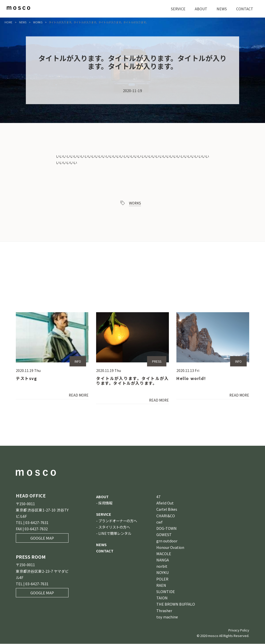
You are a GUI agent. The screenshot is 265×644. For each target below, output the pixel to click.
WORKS (38, 22)
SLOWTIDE (166, 592)
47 (158, 497)
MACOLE (164, 554)
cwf (159, 522)
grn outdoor (167, 541)
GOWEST (164, 535)
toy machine (167, 617)
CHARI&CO (166, 516)
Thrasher (164, 611)
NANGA (163, 560)
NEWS (222, 9)
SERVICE (178, 9)
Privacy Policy (239, 630)
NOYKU (162, 573)
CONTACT (245, 9)
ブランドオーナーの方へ (118, 521)
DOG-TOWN (167, 528)
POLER (162, 579)
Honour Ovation (170, 548)
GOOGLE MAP (42, 538)
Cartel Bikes (167, 510)
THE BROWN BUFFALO (176, 604)
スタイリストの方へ (114, 527)
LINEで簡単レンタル (115, 533)
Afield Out (165, 503)
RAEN (161, 585)
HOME (8, 22)
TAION (162, 598)
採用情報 (105, 503)
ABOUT (201, 9)
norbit (162, 567)
